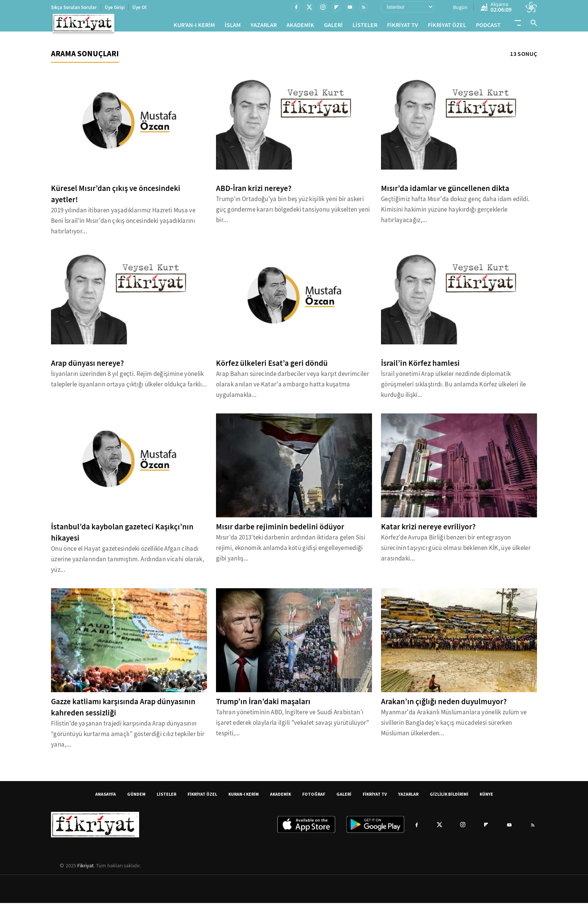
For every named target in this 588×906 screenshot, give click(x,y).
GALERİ (333, 26)
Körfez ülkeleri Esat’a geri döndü (272, 366)
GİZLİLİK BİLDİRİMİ (449, 797)
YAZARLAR (264, 26)
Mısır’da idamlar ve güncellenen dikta (445, 191)
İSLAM (233, 26)
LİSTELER (365, 26)
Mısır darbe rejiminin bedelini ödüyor (280, 530)
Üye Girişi (115, 7)
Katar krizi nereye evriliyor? (428, 530)
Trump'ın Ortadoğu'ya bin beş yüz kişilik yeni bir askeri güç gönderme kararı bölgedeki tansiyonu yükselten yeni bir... (293, 213)
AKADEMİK (300, 26)
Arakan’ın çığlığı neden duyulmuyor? (444, 705)
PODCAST (488, 26)
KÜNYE (486, 797)
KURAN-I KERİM (244, 797)
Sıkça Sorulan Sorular (74, 7)
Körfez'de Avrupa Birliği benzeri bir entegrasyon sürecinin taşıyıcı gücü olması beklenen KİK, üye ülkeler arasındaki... (456, 551)
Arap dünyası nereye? (87, 366)
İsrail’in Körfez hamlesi (420, 366)
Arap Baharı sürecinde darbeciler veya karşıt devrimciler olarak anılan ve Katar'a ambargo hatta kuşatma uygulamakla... (292, 387)
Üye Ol (139, 7)
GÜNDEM (136, 797)
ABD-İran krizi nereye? (254, 191)
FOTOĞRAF (314, 797)
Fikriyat (85, 868)
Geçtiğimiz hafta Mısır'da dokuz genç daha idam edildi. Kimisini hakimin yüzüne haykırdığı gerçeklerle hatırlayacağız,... (455, 213)
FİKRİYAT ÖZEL (447, 26)
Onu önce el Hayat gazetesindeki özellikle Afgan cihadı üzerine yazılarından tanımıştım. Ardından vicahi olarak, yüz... (127, 562)
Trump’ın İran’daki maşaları (263, 705)
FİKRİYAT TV (403, 26)
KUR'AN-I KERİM (194, 26)
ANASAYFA (106, 797)
